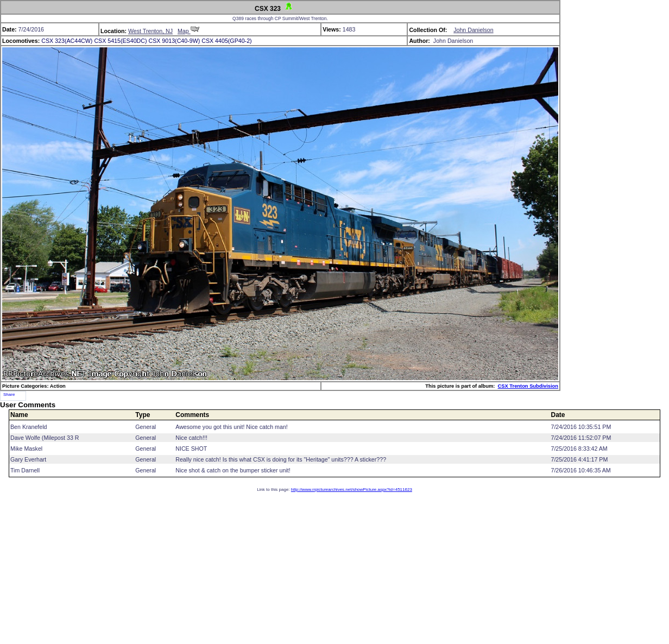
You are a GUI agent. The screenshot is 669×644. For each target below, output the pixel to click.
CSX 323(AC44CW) (67, 41)
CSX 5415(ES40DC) (120, 41)
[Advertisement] (335, 568)
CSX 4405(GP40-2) (226, 41)
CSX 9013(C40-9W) (175, 41)
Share (9, 394)
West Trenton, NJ (150, 31)
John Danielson (473, 30)
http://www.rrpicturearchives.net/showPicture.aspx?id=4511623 (352, 490)
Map (188, 31)
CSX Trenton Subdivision (528, 386)
